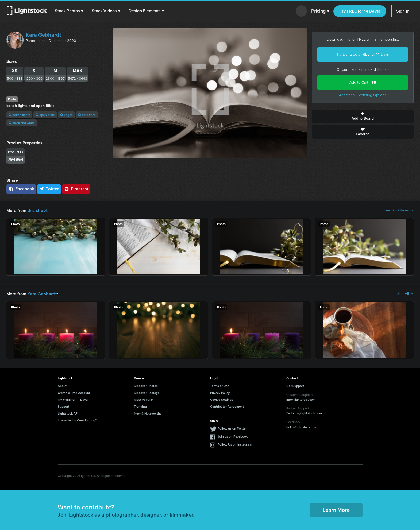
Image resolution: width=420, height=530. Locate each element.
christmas (87, 115)
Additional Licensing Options (363, 95)
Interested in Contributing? (77, 420)
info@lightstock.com (301, 399)
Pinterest (76, 189)
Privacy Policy (220, 392)
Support (63, 406)
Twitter (49, 189)
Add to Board (363, 117)
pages (66, 115)
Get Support (295, 385)
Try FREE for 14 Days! (360, 11)
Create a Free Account (74, 392)
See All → (405, 293)
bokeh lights (19, 115)
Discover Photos (146, 385)
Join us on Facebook (233, 436)
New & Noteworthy (148, 413)
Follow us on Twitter (232, 428)
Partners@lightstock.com (304, 413)
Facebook (21, 189)
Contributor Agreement (227, 406)
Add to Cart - (363, 82)
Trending (140, 406)
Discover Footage (147, 392)
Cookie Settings (222, 399)
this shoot (37, 210)
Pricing (320, 11)
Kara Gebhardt (43, 35)
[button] (69, 11)
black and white (22, 123)
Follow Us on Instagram (235, 444)
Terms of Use (220, 385)
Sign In (403, 11)
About (62, 385)
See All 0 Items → (399, 210)
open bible (45, 115)
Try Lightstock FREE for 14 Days (363, 54)
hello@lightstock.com (302, 426)
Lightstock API (68, 413)
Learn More (336, 509)
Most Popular (143, 399)
